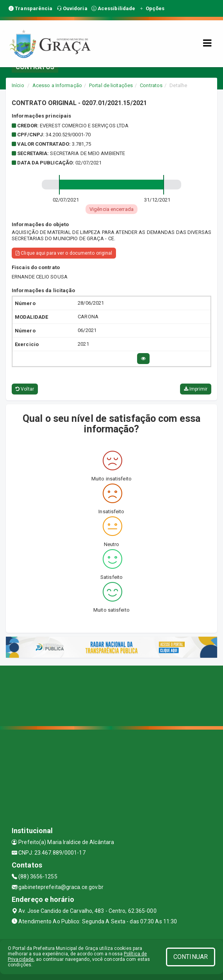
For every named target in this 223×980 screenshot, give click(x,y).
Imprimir (196, 389)
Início (18, 85)
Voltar (25, 389)
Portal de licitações (111, 85)
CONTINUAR (191, 957)
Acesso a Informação (57, 85)
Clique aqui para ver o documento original (64, 253)
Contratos (151, 85)
